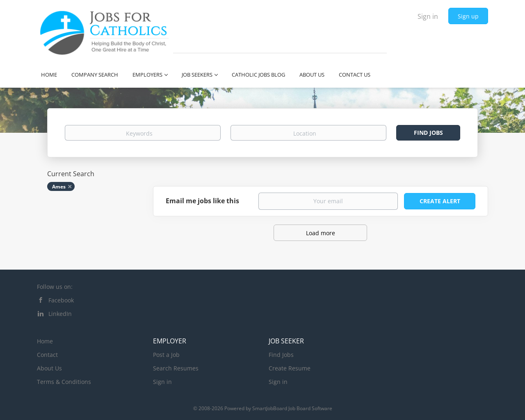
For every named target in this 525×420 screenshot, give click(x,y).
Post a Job (166, 355)
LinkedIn (60, 314)
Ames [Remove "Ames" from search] (59, 187)
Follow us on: (55, 287)
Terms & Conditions (64, 382)
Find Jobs (428, 133)
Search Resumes (176, 368)
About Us (49, 368)
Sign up (468, 16)
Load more (321, 233)
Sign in (428, 16)
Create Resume (290, 368)
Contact (47, 355)
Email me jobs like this (202, 201)
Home (45, 341)
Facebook (61, 300)
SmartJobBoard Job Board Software (292, 408)
